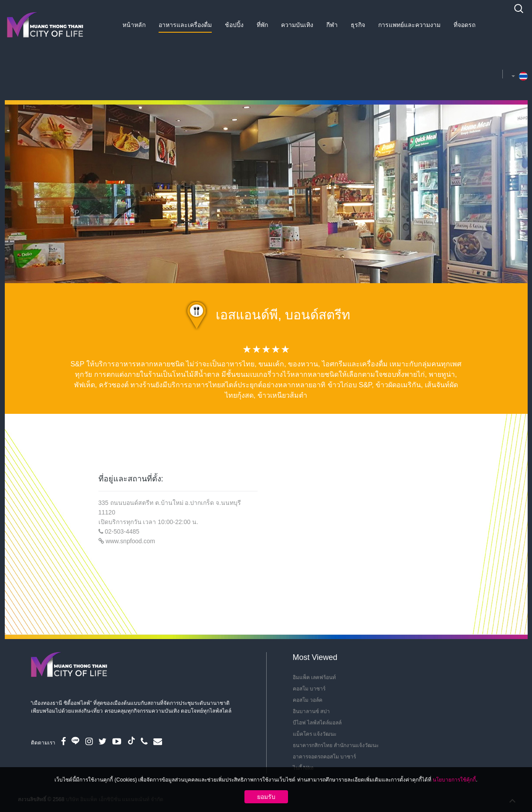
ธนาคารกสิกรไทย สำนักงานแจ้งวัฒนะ (336, 745)
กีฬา (332, 25)
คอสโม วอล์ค (308, 700)
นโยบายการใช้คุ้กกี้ (454, 780)
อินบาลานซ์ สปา (311, 711)
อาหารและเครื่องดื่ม (185, 25)
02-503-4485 (122, 531)
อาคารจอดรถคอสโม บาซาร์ (324, 757)
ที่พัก (262, 25)
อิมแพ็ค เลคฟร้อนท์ (314, 677)
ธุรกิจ (358, 25)
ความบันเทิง (297, 25)
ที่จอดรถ (464, 25)
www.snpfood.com (130, 541)
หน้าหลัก (134, 25)
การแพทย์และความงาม (409, 25)
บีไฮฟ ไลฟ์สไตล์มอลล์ (317, 723)
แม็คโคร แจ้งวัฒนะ (315, 734)
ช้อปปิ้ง (234, 25)
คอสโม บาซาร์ (309, 689)
